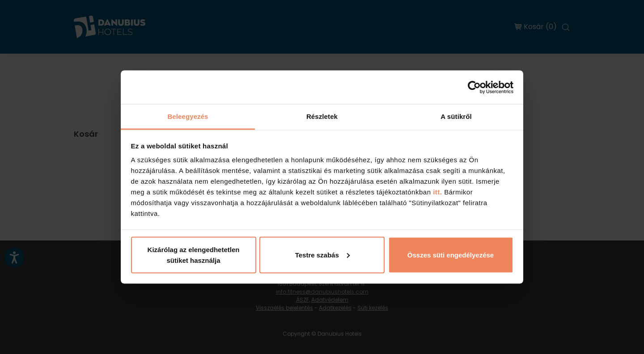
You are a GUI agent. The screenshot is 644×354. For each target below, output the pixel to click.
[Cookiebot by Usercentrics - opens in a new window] (474, 87)
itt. (437, 192)
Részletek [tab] (322, 116)
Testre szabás (322, 255)
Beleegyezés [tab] (188, 116)
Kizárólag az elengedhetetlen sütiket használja (194, 255)
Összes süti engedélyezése (451, 255)
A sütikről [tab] (456, 116)
